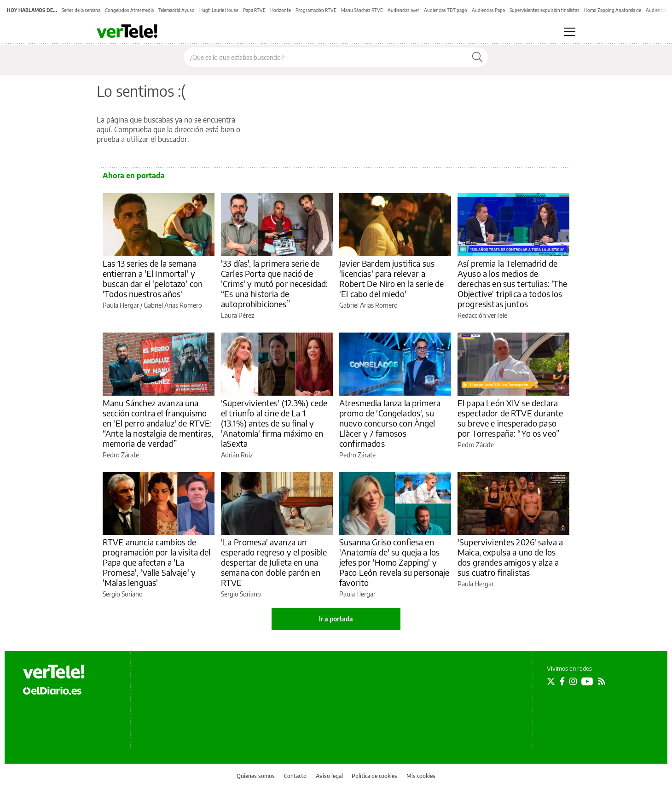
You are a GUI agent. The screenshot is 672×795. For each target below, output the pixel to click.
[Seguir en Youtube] (587, 681)
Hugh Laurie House (219, 10)
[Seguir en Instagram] (573, 681)
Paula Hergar (121, 305)
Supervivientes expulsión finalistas (545, 10)
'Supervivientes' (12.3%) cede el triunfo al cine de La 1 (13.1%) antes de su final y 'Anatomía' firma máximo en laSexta (274, 423)
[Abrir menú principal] (570, 32)
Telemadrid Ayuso (177, 10)
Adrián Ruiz (237, 455)
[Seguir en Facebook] (562, 681)
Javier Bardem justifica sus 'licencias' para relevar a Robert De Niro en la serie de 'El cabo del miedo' (391, 278)
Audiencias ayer (403, 10)
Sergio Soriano (123, 594)
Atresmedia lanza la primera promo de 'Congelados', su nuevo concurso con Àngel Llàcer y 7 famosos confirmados (390, 423)
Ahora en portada (134, 175)
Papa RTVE (254, 10)
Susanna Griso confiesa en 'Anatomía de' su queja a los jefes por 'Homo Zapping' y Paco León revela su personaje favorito (394, 562)
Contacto (295, 776)
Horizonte (281, 10)
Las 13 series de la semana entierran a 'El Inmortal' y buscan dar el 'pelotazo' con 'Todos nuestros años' (153, 278)
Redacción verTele (482, 315)
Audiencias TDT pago (446, 10)
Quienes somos (256, 776)
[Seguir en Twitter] (551, 681)
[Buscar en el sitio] (326, 57)
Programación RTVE (316, 10)
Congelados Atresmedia (129, 10)
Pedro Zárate (121, 455)
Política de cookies (374, 776)
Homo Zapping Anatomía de (613, 10)
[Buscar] (477, 57)
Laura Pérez (238, 315)
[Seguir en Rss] (602, 681)
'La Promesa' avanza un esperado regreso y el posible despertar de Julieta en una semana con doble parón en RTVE (274, 562)
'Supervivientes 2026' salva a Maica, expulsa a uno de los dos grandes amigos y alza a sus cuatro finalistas (510, 557)
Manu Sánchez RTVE (362, 10)
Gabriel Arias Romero (173, 305)
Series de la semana (81, 10)
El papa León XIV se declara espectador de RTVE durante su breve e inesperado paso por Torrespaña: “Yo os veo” (510, 418)
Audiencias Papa (488, 10)
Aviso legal (329, 776)
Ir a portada (336, 619)
